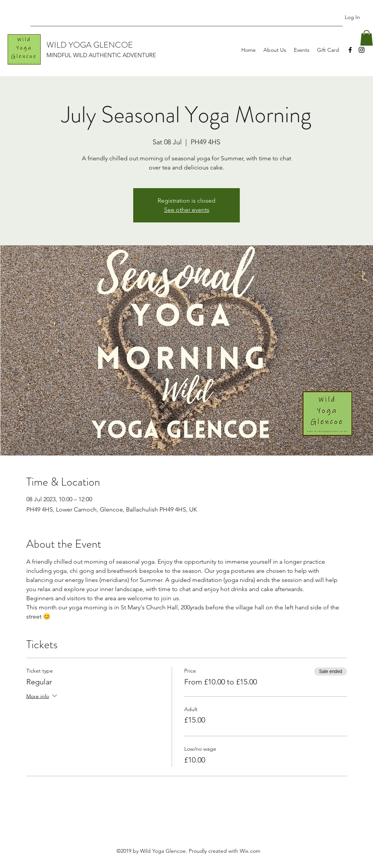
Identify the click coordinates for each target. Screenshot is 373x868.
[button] (367, 38)
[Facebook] (350, 50)
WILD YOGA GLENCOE (90, 45)
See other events (187, 210)
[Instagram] (362, 50)
